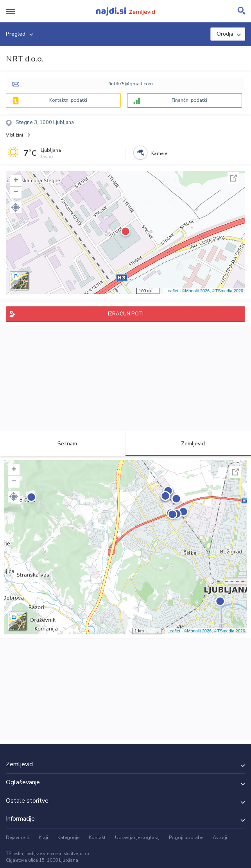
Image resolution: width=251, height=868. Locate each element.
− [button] (16, 193)
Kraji (43, 837)
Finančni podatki (189, 100)
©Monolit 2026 (196, 291)
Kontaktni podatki (68, 100)
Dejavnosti (18, 837)
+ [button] (16, 181)
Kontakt (97, 837)
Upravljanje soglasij (137, 837)
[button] (16, 207)
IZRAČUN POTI (126, 314)
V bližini (14, 135)
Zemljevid (188, 444)
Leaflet (172, 291)
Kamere (159, 153)
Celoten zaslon (233, 178)
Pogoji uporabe (186, 837)
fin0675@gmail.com (131, 84)
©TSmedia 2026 (228, 291)
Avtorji (220, 837)
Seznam (63, 444)
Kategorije (68, 837)
